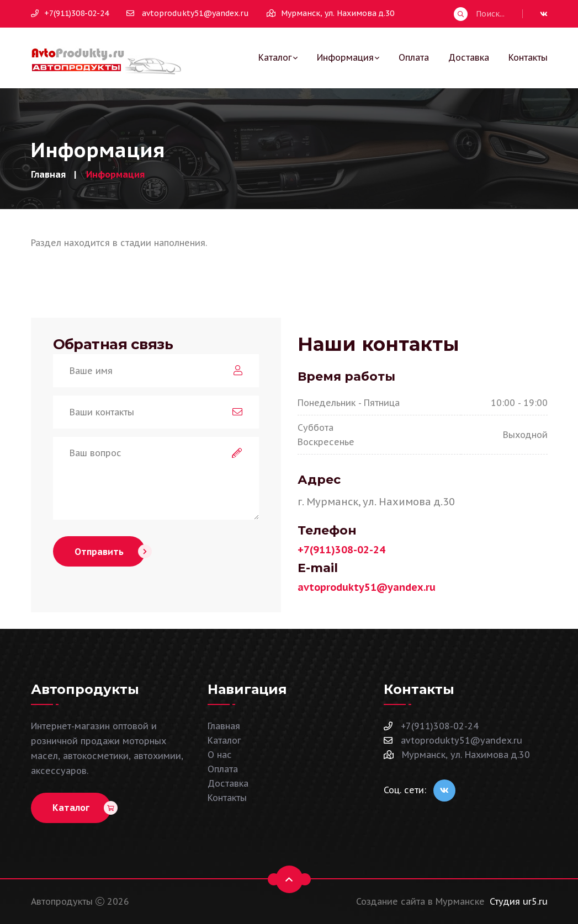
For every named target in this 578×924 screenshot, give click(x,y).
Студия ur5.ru (519, 901)
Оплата (414, 57)
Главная (48, 174)
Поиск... (479, 14)
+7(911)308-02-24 (70, 13)
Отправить (110, 551)
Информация (345, 57)
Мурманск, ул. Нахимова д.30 (457, 755)
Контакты (528, 57)
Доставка (469, 57)
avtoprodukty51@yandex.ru (188, 13)
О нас (220, 755)
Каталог (275, 57)
